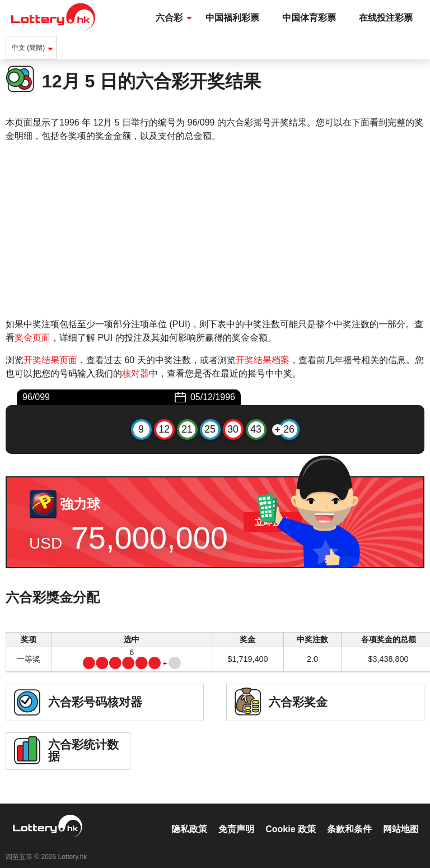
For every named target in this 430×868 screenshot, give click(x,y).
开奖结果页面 (50, 360)
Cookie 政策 (291, 817)
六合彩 (169, 18)
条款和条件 (349, 817)
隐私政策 (189, 817)
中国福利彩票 (232, 18)
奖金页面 (32, 338)
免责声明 (236, 817)
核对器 (135, 373)
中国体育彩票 (309, 18)
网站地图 (401, 817)
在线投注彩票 (386, 18)
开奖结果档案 (263, 360)
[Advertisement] (215, 230)
